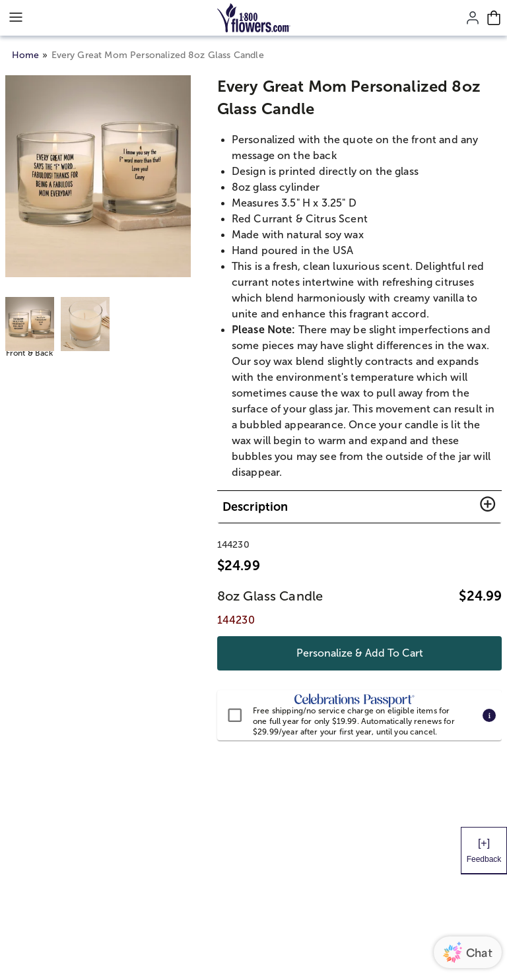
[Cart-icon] (494, 18)
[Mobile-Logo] (254, 18)
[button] (360, 507)
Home (26, 55)
